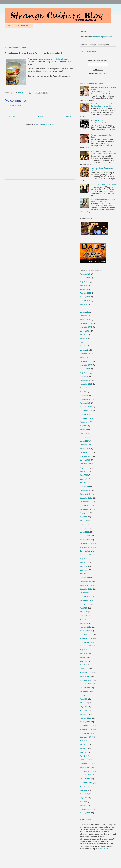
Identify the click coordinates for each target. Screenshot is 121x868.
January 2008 (85, 722)
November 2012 (86, 502)
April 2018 (84, 308)
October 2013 (85, 460)
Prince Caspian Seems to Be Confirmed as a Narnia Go (102, 105)
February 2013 (85, 490)
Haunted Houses (97, 120)
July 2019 (84, 285)
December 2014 (86, 407)
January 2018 (85, 320)
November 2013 (86, 456)
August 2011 (85, 559)
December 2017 (86, 323)
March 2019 (84, 289)
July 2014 (84, 426)
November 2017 (86, 327)
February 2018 (85, 316)
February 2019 (85, 293)
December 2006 (86, 771)
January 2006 (85, 813)
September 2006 (86, 783)
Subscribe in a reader (89, 51)
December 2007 (86, 726)
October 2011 (85, 551)
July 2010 (84, 608)
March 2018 (84, 312)
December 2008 (86, 680)
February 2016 (85, 380)
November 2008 (86, 684)
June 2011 (84, 566)
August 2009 (85, 650)
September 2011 (86, 555)
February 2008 (85, 718)
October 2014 (85, 414)
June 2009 (84, 657)
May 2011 (84, 570)
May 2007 (84, 752)
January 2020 (85, 274)
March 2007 (84, 760)
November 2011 (86, 547)
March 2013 (84, 486)
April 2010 (84, 619)
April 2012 (84, 528)
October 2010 (85, 597)
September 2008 (86, 691)
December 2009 (86, 634)
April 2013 (84, 483)
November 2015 (86, 384)
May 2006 (84, 798)
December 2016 (86, 361)
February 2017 (85, 354)
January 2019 (85, 297)
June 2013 (84, 475)
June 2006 (84, 794)
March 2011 (84, 578)
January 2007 (85, 767)
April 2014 (84, 437)
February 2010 (85, 627)
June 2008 (84, 703)
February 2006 (85, 809)
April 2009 (84, 665)
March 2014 (84, 441)
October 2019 (85, 278)
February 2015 (85, 399)
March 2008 (84, 714)
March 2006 (84, 805)
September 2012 (86, 509)
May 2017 (84, 342)
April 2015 (84, 392)
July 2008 (84, 699)
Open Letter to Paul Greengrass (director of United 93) (103, 200)
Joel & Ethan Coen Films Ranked (103, 185)
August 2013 (85, 468)
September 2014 (86, 418)
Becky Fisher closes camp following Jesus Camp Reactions (103, 153)
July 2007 (84, 745)
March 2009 (84, 669)
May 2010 (84, 615)
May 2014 (84, 433)
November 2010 (86, 593)
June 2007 (84, 748)
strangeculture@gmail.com (101, 37)
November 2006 (86, 775)
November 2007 (86, 729)
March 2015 (84, 395)
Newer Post (11, 116)
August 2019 (85, 282)
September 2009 (86, 646)
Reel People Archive (23, 26)
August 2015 (85, 388)
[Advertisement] (36, 36)
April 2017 (84, 346)
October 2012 (85, 505)
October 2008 (85, 688)
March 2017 (84, 350)
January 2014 (85, 449)
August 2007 (85, 741)
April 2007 (84, 756)
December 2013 (86, 452)
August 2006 (85, 786)
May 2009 (84, 661)
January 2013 (85, 494)
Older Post (69, 116)
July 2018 (84, 304)
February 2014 (85, 445)
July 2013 (84, 471)
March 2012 (84, 532)
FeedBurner (103, 73)
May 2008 (84, 707)
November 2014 (86, 411)
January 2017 (85, 357)
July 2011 (84, 562)
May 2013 (84, 479)
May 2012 (84, 524)
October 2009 (85, 642)
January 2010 (85, 631)
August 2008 (85, 695)
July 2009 (84, 653)
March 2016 (84, 376)
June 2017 (84, 339)
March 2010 (84, 623)
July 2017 (84, 335)
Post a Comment (14, 105)
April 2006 (84, 802)
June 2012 (84, 521)
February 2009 (85, 672)
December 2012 (86, 498)
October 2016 (85, 369)
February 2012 (85, 536)
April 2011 (84, 574)
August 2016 (85, 373)
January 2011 (85, 585)
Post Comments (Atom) (45, 124)
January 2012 (85, 540)
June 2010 (84, 612)
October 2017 (85, 331)
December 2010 (86, 589)
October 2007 (85, 733)
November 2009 (86, 638)
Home (9, 26)
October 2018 (85, 301)
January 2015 (85, 403)
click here (104, 849)
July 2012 (84, 517)
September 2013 (86, 464)
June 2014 (84, 430)
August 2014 (85, 422)
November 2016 (86, 365)
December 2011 (86, 543)
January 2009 (85, 676)
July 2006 (84, 790)
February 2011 (85, 581)
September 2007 (86, 737)
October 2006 (85, 779)
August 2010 (85, 604)
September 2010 (86, 600)
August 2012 (85, 513)
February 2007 (85, 764)
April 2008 (84, 710)
